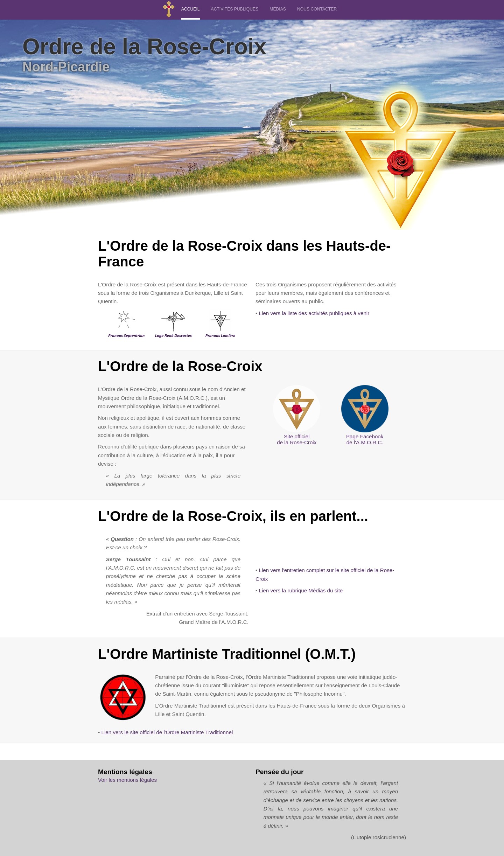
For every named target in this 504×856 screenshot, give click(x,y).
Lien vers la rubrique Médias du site (301, 590)
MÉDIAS (278, 9)
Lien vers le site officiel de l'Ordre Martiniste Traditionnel (167, 732)
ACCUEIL (191, 9)
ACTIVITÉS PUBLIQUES (235, 9)
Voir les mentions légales (127, 780)
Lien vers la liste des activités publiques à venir (314, 313)
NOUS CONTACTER (317, 9)
